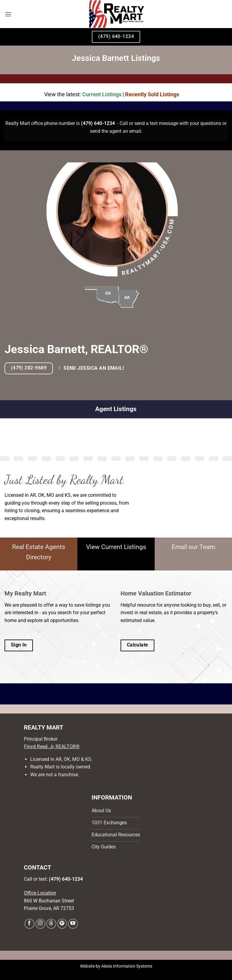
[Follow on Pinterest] (62, 924)
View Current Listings (116, 547)
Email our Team (193, 547)
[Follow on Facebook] (29, 924)
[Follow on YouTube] (73, 924)
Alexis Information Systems (127, 966)
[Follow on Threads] (51, 924)
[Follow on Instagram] (40, 924)
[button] (8, 14)
